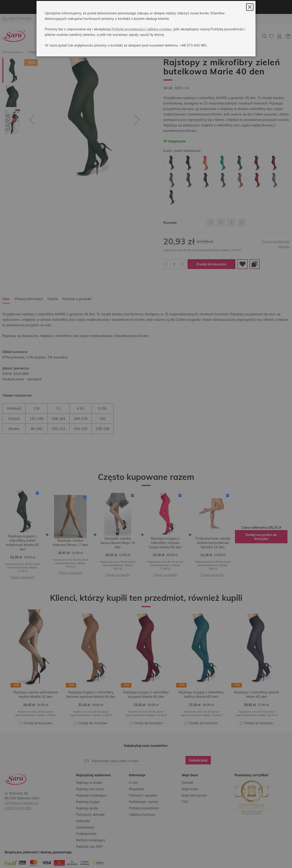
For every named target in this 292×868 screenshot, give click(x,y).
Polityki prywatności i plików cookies (142, 40)
